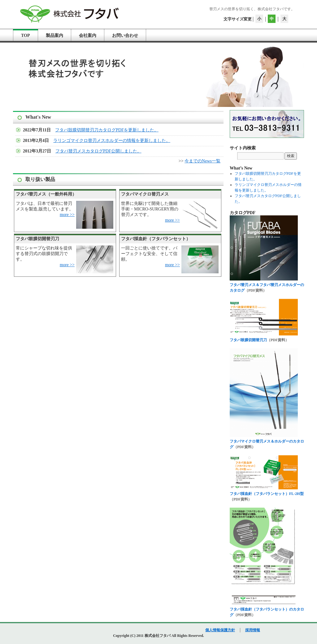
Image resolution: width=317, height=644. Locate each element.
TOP (26, 35)
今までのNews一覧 (202, 161)
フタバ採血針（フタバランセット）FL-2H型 (267, 494)
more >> (67, 215)
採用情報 (253, 630)
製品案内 (54, 35)
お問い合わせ (125, 35)
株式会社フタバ (158, 636)
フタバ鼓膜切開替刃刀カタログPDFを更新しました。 (107, 130)
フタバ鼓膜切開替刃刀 (248, 340)
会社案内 (88, 35)
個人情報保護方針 (220, 630)
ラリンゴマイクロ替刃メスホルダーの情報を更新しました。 (112, 141)
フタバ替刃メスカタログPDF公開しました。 (98, 151)
